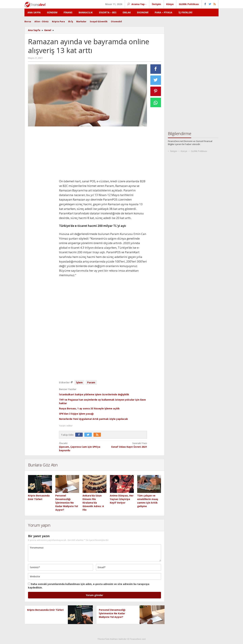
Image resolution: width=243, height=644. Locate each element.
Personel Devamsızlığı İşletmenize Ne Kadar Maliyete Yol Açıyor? (67, 503)
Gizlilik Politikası (199, 151)
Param (91, 382)
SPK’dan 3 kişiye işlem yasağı (76, 414)
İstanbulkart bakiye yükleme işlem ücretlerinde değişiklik (94, 394)
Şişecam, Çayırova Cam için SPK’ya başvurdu (80, 447)
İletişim (174, 151)
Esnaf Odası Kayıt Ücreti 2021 (126, 445)
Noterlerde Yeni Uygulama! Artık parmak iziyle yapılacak (93, 419)
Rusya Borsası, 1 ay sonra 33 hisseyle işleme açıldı (89, 408)
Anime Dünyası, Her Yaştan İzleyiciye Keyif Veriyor (122, 499)
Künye (184, 151)
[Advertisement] (42, 180)
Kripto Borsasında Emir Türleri (45, 610)
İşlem (79, 382)
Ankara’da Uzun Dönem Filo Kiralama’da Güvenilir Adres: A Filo (93, 503)
